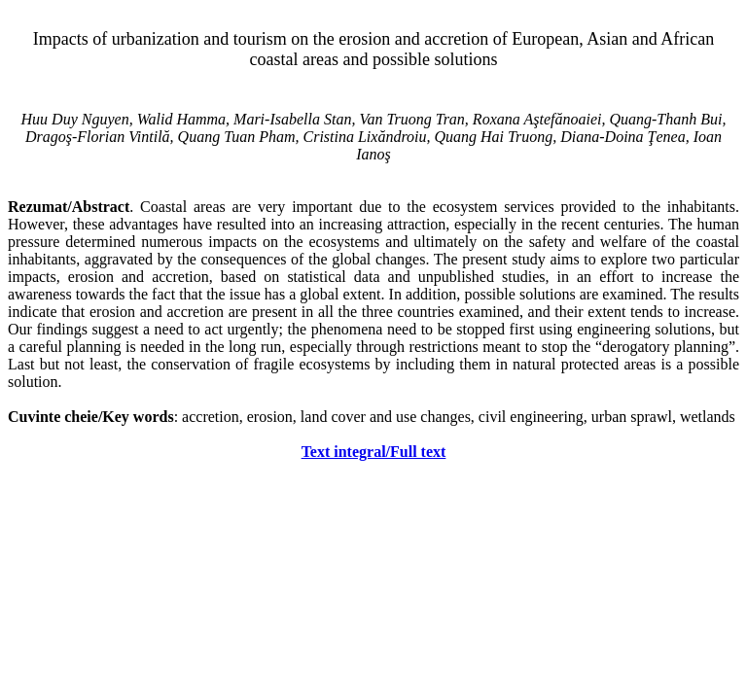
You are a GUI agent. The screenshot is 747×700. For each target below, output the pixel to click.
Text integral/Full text (374, 452)
